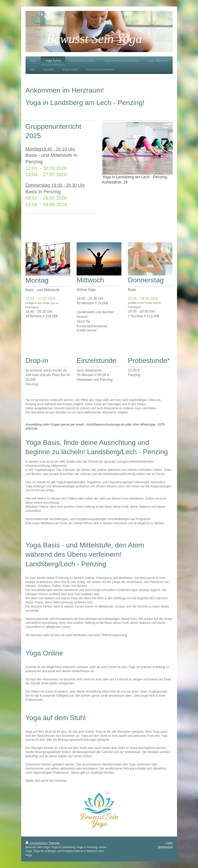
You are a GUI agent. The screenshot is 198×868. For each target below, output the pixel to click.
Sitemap (54, 843)
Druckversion (37, 843)
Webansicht (165, 847)
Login (169, 843)
